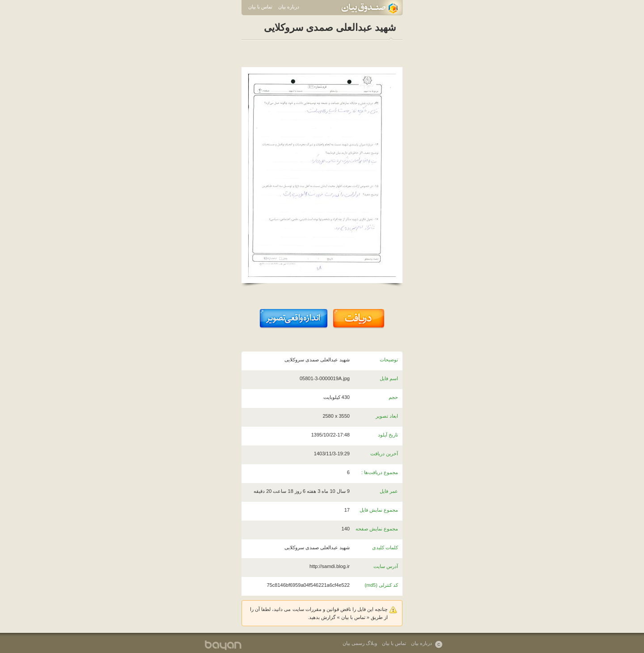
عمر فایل (389, 491)
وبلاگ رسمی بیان (360, 643)
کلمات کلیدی (385, 547)
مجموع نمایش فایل (379, 510)
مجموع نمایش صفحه (377, 529)
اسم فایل (389, 378)
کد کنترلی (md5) (381, 585)
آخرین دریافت (384, 454)
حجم (393, 397)
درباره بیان (289, 7)
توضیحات (389, 360)
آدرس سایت (386, 566)
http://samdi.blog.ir (330, 566)
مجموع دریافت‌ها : (380, 472)
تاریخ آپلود (388, 435)
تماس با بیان (260, 7)
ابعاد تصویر (387, 416)
